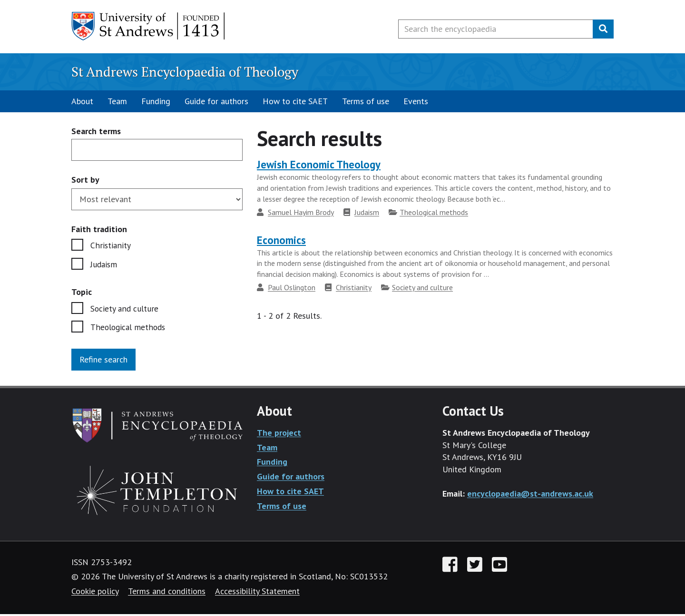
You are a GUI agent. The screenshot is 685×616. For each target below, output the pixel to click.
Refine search (103, 361)
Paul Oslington (292, 287)
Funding (156, 101)
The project (279, 435)
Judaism (104, 265)
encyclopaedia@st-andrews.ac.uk (530, 495)
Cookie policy (95, 593)
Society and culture (125, 309)
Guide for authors (216, 101)
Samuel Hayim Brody (301, 212)
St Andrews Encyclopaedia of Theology (185, 72)
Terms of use (366, 101)
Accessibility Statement (257, 593)
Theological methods (129, 329)
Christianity (111, 246)
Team (117, 101)
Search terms (96, 132)
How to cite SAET (295, 101)
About (82, 101)
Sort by (85, 180)
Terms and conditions (167, 593)
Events (416, 101)
